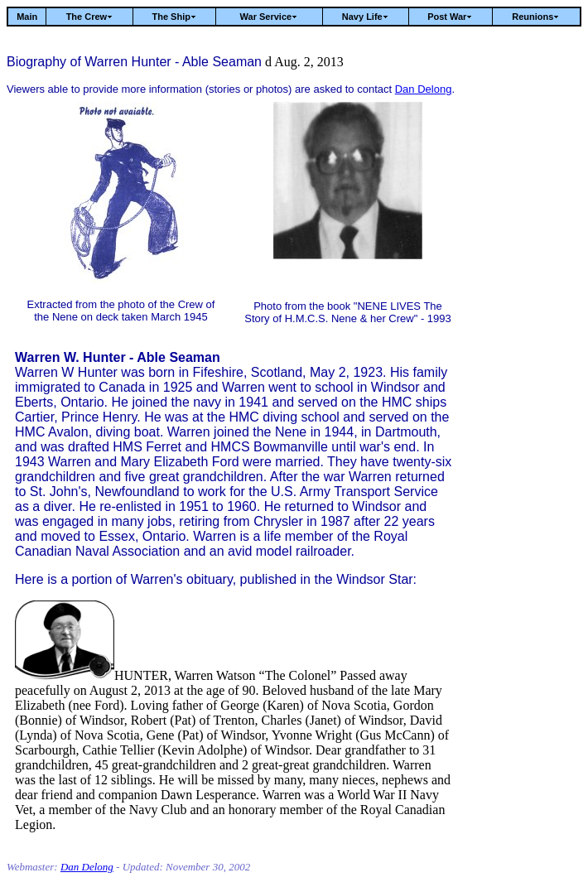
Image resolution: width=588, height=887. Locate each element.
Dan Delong (424, 89)
